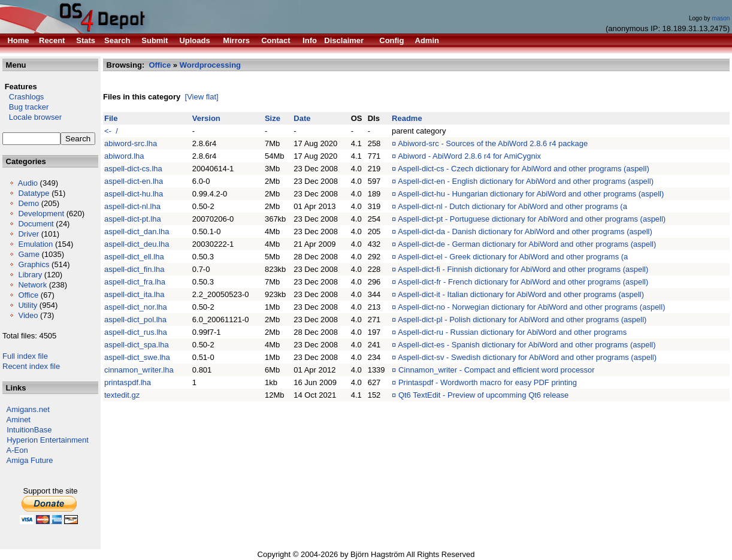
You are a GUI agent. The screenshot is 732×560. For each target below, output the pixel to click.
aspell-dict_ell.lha (134, 257)
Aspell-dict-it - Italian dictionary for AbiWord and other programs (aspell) (521, 294)
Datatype (34, 193)
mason (721, 18)
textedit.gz (122, 395)
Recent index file (31, 366)
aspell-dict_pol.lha (135, 320)
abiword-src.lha (131, 143)
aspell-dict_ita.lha (134, 294)
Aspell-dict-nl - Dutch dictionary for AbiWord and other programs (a (512, 206)
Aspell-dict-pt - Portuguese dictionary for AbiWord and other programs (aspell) (532, 219)
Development (41, 214)
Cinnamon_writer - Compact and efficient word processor (497, 370)
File (111, 118)
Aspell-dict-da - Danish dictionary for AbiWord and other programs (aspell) (525, 231)
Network (32, 285)
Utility (28, 305)
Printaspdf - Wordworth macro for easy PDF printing (488, 382)
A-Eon (17, 450)
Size (273, 118)
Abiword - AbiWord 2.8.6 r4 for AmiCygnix (469, 156)
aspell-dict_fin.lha (134, 269)
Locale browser (32, 117)
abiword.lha (124, 156)
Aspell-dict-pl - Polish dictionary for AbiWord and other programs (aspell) (522, 320)
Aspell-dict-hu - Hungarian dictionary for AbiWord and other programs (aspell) (531, 194)
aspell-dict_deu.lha (137, 244)
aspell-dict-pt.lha (133, 219)
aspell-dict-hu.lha (134, 194)
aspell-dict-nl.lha (132, 206)
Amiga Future (30, 460)
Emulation (35, 244)
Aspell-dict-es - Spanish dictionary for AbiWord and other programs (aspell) (527, 345)
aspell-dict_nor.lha (136, 307)
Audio (28, 183)
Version (206, 118)
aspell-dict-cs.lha (133, 169)
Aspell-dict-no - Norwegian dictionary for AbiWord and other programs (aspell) (531, 307)
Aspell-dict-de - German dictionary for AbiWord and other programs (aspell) (527, 244)
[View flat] (202, 97)
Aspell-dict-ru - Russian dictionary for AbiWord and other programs (512, 332)
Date (302, 118)
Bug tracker (25, 107)
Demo (28, 203)
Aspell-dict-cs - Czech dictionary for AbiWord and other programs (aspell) (524, 169)
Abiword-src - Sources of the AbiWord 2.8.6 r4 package (493, 143)
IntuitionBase (29, 430)
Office (28, 295)
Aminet (19, 420)
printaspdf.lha (128, 382)
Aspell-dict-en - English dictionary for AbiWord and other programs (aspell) (526, 181)
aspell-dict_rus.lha (136, 332)
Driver (28, 234)
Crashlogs (23, 97)
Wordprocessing (210, 65)
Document (36, 224)
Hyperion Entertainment (48, 440)
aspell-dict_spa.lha (137, 345)
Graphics (34, 264)
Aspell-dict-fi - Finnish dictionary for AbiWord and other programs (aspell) (523, 269)
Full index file (25, 356)
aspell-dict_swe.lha (137, 357)
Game (28, 254)
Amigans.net (28, 409)
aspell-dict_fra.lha (135, 282)
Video (28, 315)
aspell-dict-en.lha (134, 181)
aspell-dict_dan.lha (137, 231)
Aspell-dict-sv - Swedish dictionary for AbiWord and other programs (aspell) (527, 357)
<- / (111, 131)
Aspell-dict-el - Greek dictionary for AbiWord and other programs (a (513, 257)
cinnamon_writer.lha (139, 370)
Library (30, 275)
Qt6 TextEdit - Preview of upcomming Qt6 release (483, 395)
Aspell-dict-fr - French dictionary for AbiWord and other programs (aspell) (523, 282)
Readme (407, 118)
